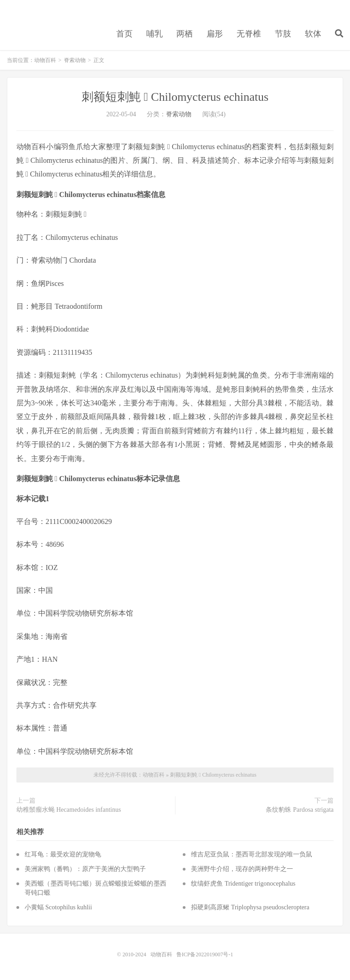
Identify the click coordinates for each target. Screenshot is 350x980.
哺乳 (154, 34)
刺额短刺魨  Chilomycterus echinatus (175, 97)
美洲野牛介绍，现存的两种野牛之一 (242, 869)
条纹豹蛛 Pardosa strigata (300, 810)
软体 (313, 34)
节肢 (283, 34)
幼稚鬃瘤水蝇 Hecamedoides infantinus (69, 810)
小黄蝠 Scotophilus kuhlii (58, 907)
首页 (124, 34)
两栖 (185, 34)
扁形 (215, 34)
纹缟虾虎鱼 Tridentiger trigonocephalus (243, 884)
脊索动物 (75, 60)
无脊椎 (249, 34)
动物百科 (45, 60)
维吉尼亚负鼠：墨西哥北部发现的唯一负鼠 (252, 854)
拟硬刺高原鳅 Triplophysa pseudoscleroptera (250, 907)
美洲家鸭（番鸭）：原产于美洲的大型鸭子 (85, 869)
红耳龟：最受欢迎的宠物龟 (63, 854)
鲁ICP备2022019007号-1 (205, 954)
